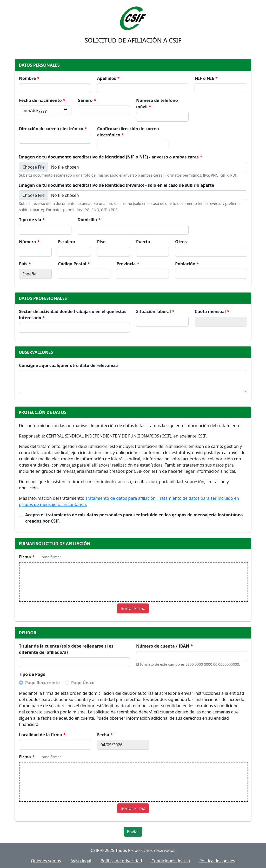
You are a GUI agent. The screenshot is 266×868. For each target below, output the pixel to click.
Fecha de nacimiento (40, 100)
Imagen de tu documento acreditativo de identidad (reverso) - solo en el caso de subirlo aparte (117, 185)
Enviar (133, 832)
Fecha (103, 735)
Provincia (126, 264)
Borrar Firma (133, 608)
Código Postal (72, 264)
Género (85, 100)
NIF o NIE (204, 78)
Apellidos (107, 78)
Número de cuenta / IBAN (163, 646)
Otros (181, 242)
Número (27, 242)
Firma (25, 557)
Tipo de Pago (32, 674)
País (23, 264)
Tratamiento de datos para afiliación (120, 498)
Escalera (66, 242)
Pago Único (83, 683)
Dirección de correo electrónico (51, 129)
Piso (101, 242)
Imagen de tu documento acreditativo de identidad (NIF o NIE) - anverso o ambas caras (109, 157)
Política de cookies (217, 861)
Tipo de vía (30, 220)
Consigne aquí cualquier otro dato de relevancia (68, 365)
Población (185, 264)
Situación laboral (154, 311)
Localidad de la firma (41, 735)
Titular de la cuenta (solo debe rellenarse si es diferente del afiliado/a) (66, 649)
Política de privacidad (121, 861)
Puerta (143, 242)
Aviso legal (81, 861)
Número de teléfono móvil (157, 103)
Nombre (27, 78)
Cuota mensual (210, 311)
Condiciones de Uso (171, 861)
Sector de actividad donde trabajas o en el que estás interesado (73, 315)
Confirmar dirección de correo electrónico (128, 132)
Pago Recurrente (42, 683)
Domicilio (87, 220)
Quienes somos (46, 861)
